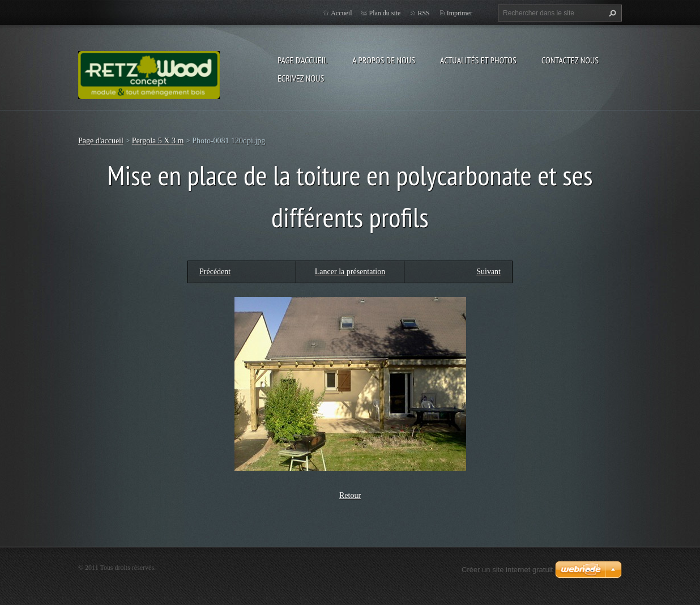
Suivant (488, 272)
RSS (423, 13)
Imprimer (460, 13)
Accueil (341, 13)
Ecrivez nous (301, 78)
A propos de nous (384, 60)
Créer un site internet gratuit (507, 570)
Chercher (611, 13)
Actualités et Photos (478, 60)
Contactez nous (570, 60)
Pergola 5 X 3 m (158, 141)
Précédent (215, 272)
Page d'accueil (302, 60)
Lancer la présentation (350, 272)
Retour (350, 495)
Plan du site (385, 13)
